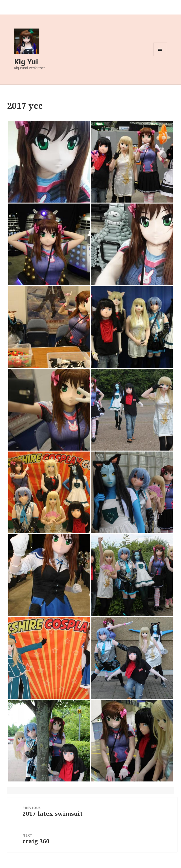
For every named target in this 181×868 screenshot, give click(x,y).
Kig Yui (26, 62)
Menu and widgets (160, 56)
